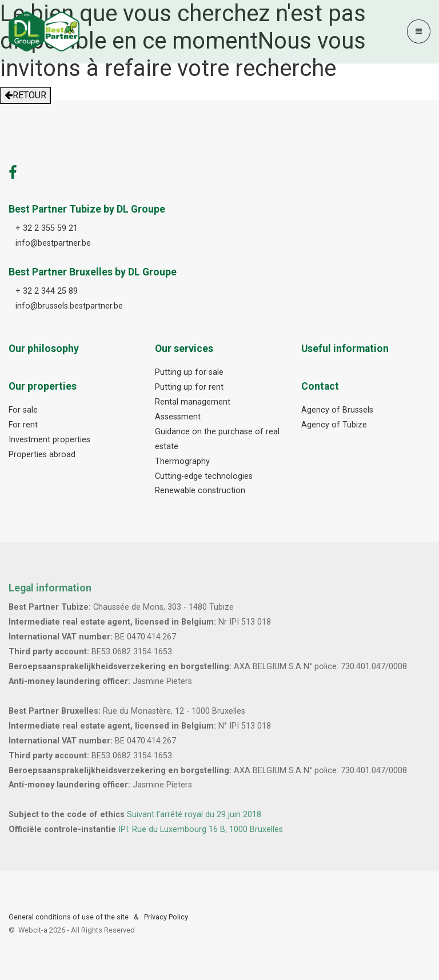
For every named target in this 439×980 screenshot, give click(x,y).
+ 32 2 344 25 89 (47, 291)
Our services (184, 349)
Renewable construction (200, 491)
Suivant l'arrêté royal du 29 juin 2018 (194, 815)
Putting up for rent (189, 387)
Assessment (178, 417)
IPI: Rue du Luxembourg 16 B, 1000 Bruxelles (201, 829)
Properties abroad (42, 455)
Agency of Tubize (334, 425)
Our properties (43, 386)
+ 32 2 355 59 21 (47, 228)
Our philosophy (44, 349)
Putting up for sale (189, 372)
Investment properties (49, 440)
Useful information (345, 349)
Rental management (193, 402)
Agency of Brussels (337, 410)
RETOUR (25, 95)
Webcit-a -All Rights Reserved (77, 930)
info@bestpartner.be (53, 243)
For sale (23, 410)
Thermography (182, 461)
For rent (23, 425)
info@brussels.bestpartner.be (69, 306)
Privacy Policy (166, 917)
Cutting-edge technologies (204, 476)
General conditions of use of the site (69, 917)
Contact (320, 386)
